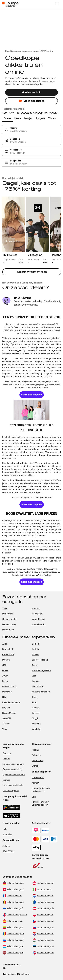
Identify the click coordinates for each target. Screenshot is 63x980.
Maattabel (7, 834)
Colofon (6, 759)
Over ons (7, 753)
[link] (31, 130)
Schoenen (37, 755)
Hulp (5, 829)
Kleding (35, 750)
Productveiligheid (11, 791)
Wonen (35, 766)
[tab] (7, 119)
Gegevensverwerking (13, 769)
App (34, 797)
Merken (35, 783)
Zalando (6, 846)
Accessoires (38, 761)
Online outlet (38, 778)
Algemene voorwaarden (14, 775)
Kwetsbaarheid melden (13, 785)
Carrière (6, 780)
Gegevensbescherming (13, 764)
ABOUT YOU (9, 851)
